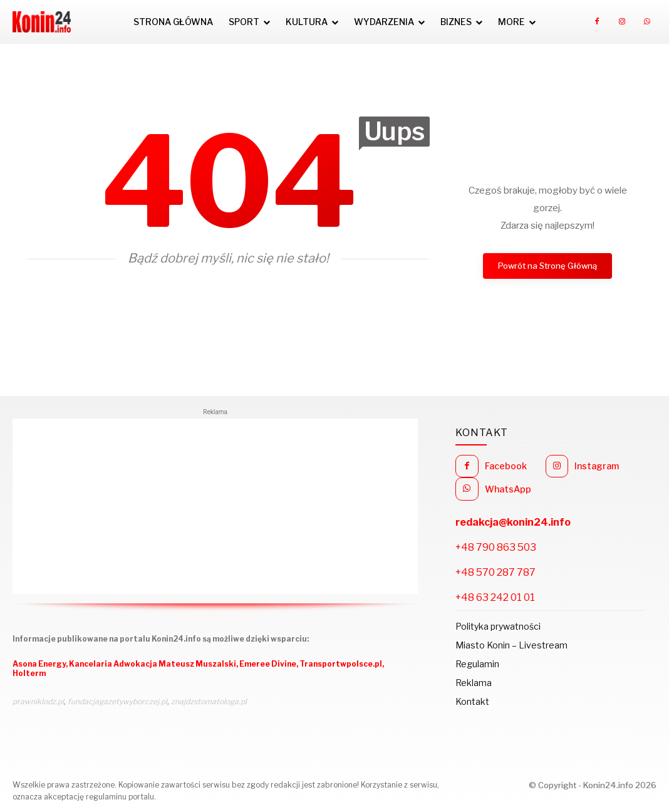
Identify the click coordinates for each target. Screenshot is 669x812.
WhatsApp (508, 489)
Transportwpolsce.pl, (342, 664)
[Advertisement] (215, 506)
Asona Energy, (41, 664)
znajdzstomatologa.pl (209, 701)
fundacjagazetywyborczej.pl (117, 701)
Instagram (597, 466)
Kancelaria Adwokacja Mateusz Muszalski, (154, 664)
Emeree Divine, (269, 664)
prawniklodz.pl (38, 701)
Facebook (506, 466)
